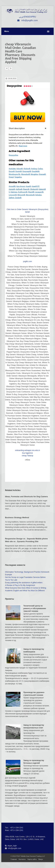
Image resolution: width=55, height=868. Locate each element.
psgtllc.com (27, 261)
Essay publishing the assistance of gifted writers (24, 583)
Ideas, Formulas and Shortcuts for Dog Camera (26, 497)
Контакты (22, 859)
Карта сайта (32, 859)
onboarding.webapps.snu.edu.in (27, 450)
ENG (26, 17)
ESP (31, 17)
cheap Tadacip (27, 456)
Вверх (41, 859)
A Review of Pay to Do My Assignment (20, 585)
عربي (21, 17)
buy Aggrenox (27, 453)
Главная (14, 859)
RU (34, 17)
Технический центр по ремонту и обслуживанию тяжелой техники (35, 608)
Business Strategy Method (17, 518)
